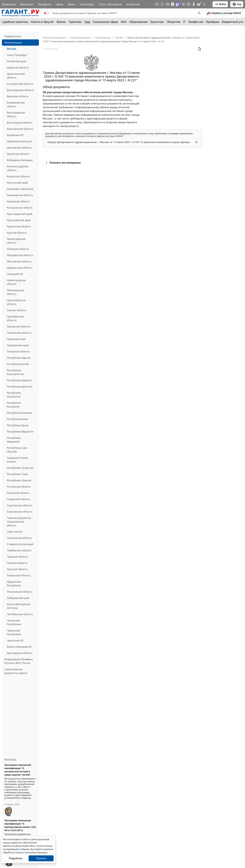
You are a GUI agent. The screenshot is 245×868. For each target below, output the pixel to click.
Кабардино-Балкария (20, 160)
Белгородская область (20, 90)
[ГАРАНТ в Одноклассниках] (194, 4)
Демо (72, 4)
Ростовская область (19, 487)
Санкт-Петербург (17, 55)
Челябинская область (20, 614)
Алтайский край (16, 61)
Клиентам (133, 4)
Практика (75, 22)
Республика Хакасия (19, 480)
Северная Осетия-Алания (18, 460)
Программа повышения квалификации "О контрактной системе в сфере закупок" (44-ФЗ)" (18, 770)
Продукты (45, 4)
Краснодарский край (20, 214)
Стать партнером (110, 4)
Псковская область (18, 352)
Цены (60, 4)
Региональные (13, 43)
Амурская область (18, 68)
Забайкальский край (19, 141)
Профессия (196, 22)
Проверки (213, 22)
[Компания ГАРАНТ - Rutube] (199, 4)
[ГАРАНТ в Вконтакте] (167, 4)
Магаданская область (20, 255)
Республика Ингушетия (14, 395)
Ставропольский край (20, 544)
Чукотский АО (15, 640)
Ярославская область (20, 653)
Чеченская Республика (14, 622)
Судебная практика (15, 22)
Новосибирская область (16, 302)
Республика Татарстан (20, 468)
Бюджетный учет (233, 22)
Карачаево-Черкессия (20, 189)
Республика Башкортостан (16, 372)
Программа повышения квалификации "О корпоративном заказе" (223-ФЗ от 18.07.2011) (20, 825)
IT (184, 22)
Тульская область (17, 569)
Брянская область (18, 96)
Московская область (19, 261)
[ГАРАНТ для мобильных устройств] (162, 4)
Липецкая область (18, 249)
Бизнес (61, 22)
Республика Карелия (19, 413)
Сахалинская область (20, 512)
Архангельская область (16, 76)
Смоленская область (19, 538)
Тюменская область (19, 575)
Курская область (17, 233)
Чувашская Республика (14, 632)
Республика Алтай (18, 364)
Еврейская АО (15, 135)
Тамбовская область (19, 550)
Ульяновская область (20, 592)
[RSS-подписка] (204, 4)
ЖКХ (124, 22)
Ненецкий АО (15, 274)
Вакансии (27, 4)
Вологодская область (20, 123)
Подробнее (15, 858)
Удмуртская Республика (14, 584)
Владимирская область (16, 104)
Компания (9, 4)
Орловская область (19, 326)
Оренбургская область (15, 318)
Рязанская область (18, 493)
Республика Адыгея (19, 358)
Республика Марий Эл (20, 432)
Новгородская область (15, 292)
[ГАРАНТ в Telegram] (183, 4)
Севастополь (15, 532)
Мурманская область (20, 268)
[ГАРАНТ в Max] (178, 4)
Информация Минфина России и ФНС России (19, 661)
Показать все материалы (63, 163)
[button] (224, 13)
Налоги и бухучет (42, 22)
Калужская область (18, 176)
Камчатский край (17, 183)
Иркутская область (18, 154)
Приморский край (18, 345)
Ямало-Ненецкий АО (19, 647)
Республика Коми (17, 419)
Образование (138, 22)
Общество (174, 22)
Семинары (87, 4)
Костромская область (20, 208)
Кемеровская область (20, 195)
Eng (237, 4)
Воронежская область (20, 129)
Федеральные (13, 36)
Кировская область (18, 201)
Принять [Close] (41, 858)
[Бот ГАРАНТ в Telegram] (188, 4)
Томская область (17, 563)
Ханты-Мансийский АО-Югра (19, 606)
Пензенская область (19, 333)
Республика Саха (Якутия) (17, 450)
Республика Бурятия (19, 380)
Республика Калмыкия (14, 405)
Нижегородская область (16, 282)
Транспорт (157, 22)
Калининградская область (18, 168)
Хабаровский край (18, 598)
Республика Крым (18, 425)
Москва (12, 49)
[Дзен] (172, 4)
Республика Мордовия (14, 440)
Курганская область (19, 226)
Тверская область (17, 557)
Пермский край (16, 339)
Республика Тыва (17, 474)
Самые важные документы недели (16, 671)
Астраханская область (20, 84)
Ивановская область (19, 148)
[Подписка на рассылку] (157, 4)
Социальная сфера (105, 22)
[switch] (46, 13)
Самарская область (19, 499)
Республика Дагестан (20, 387)
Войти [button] (220, 4)
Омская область (17, 310)
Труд (87, 22)
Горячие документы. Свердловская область (19, 522)
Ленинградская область (16, 241)
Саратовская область (20, 505)
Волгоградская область (16, 114)
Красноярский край (19, 220)
